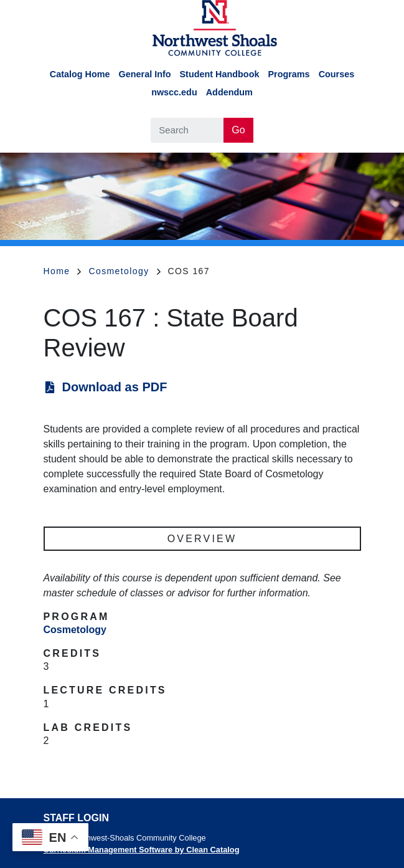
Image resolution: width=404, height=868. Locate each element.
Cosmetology (124, 271)
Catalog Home (80, 74)
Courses (337, 74)
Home (63, 271)
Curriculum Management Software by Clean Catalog (142, 850)
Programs (289, 74)
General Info (145, 74)
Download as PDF (115, 387)
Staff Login (76, 818)
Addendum (229, 92)
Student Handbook (220, 74)
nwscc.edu (174, 92)
